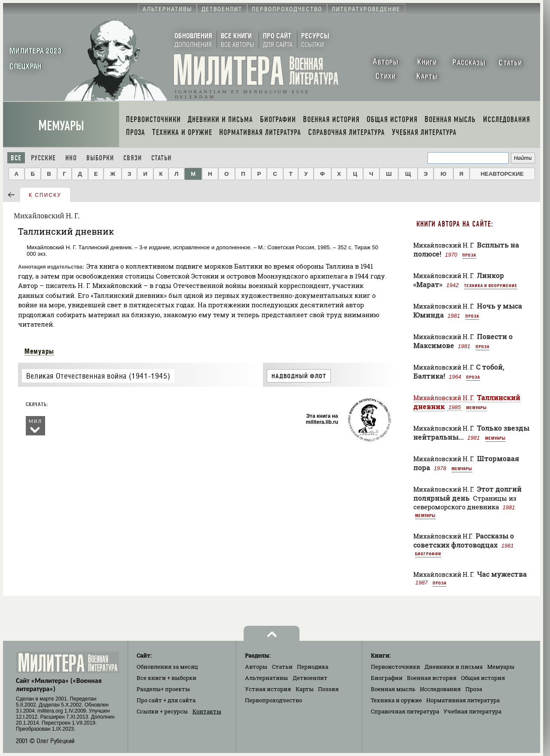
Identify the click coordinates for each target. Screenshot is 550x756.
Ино (71, 158)
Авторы (256, 667)
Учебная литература (472, 711)
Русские (43, 158)
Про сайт (166, 700)
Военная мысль (393, 689)
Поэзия (328, 689)
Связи (133, 158)
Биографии (428, 554)
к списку (45, 195)
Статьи (161, 158)
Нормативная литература (463, 700)
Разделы (163, 689)
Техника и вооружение (491, 285)
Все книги (167, 678)
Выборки (100, 158)
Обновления (167, 667)
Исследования (440, 689)
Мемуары (61, 126)
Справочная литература (405, 711)
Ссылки (162, 711)
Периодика (313, 667)
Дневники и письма (454, 667)
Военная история (432, 678)
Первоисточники (396, 667)
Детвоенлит (310, 678)
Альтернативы (266, 678)
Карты (305, 689)
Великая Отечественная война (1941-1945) (98, 376)
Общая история (483, 678)
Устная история (268, 689)
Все (16, 158)
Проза (469, 255)
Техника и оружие (396, 700)
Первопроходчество (273, 700)
